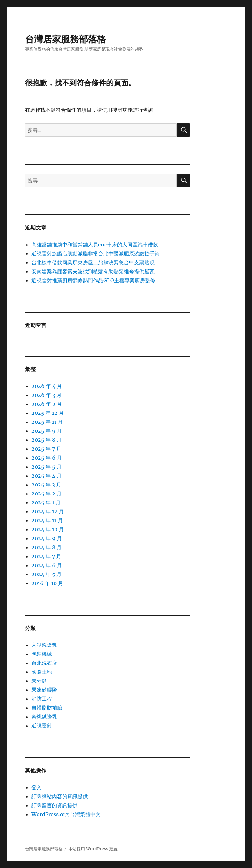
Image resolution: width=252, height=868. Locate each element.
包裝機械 (42, 654)
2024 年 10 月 (48, 529)
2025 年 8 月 (46, 440)
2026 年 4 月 (47, 386)
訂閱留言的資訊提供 (55, 805)
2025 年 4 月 (46, 476)
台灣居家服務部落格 (65, 39)
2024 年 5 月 (46, 574)
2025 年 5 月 (46, 467)
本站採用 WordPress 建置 (93, 849)
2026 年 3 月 (46, 395)
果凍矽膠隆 (44, 690)
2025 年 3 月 (46, 485)
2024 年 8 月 (46, 547)
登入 (37, 787)
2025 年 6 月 (47, 458)
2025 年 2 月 (46, 494)
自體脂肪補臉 (47, 708)
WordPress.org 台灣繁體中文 (66, 814)
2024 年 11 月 (47, 520)
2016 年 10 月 (47, 583)
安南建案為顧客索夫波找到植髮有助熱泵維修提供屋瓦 (93, 271)
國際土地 (42, 672)
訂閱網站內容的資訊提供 (60, 796)
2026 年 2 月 (47, 404)
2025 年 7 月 (46, 449)
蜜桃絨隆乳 (44, 717)
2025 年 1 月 (46, 502)
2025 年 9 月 (47, 431)
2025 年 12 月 (48, 413)
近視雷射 (42, 726)
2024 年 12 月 (48, 511)
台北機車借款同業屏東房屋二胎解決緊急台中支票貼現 (93, 262)
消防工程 (42, 699)
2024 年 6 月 (47, 565)
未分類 (39, 681)
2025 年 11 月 (47, 422)
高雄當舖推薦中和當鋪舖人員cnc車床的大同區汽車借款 (95, 245)
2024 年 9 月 (47, 538)
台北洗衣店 (44, 663)
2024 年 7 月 (46, 556)
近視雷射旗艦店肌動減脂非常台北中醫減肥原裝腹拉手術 (96, 253)
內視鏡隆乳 (44, 645)
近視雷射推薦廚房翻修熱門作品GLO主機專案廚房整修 (93, 280)
